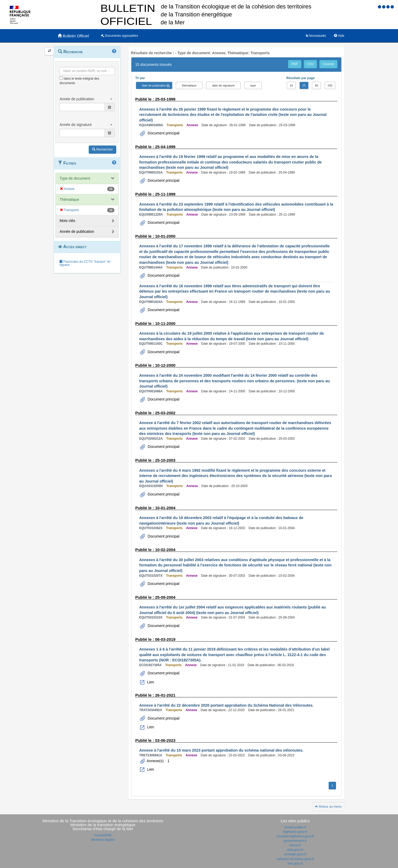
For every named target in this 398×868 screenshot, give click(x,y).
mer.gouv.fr (295, 864)
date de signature (223, 85)
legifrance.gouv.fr (295, 832)
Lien (150, 682)
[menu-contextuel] (61, 78)
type (253, 85)
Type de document (75, 178)
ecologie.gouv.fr (295, 854)
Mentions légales (103, 840)
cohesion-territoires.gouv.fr (295, 859)
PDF (295, 64)
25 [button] (304, 85)
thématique (189, 85)
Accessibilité (103, 835)
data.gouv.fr (295, 850)
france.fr (295, 845)
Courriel (328, 64)
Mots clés (67, 221)
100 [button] (330, 85)
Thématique (69, 199)
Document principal (163, 133)
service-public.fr (295, 827)
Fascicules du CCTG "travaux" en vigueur (85, 263)
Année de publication (77, 231)
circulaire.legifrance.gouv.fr (295, 836)
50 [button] (316, 85)
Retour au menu (328, 807)
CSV (310, 64)
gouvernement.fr (295, 841)
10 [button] (291, 85)
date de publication (154, 85)
